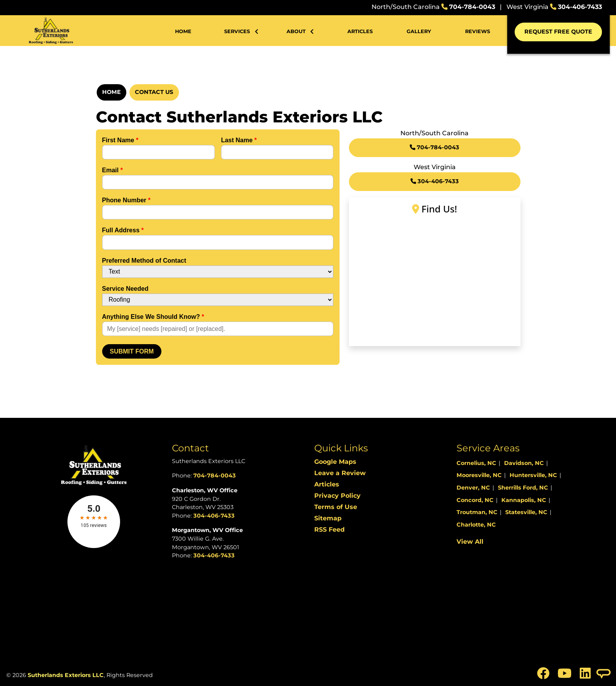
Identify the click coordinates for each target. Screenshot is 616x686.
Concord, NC (475, 500)
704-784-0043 (472, 7)
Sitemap (328, 518)
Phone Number (126, 200)
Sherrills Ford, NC (523, 488)
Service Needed (125, 289)
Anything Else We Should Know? (153, 317)
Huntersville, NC (533, 475)
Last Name (239, 140)
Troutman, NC (477, 512)
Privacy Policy (337, 496)
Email (112, 170)
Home (112, 92)
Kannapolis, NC (524, 500)
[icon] (544, 676)
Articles (327, 484)
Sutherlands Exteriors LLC (66, 675)
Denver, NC (473, 488)
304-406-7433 (580, 7)
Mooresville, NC (479, 475)
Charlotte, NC (476, 525)
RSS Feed (329, 530)
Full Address (123, 230)
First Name (120, 140)
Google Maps (335, 462)
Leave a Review (340, 473)
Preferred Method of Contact (144, 261)
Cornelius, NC (476, 463)
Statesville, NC (526, 512)
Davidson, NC (524, 463)
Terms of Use (336, 507)
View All (470, 542)
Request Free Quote (558, 32)
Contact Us (154, 92)
